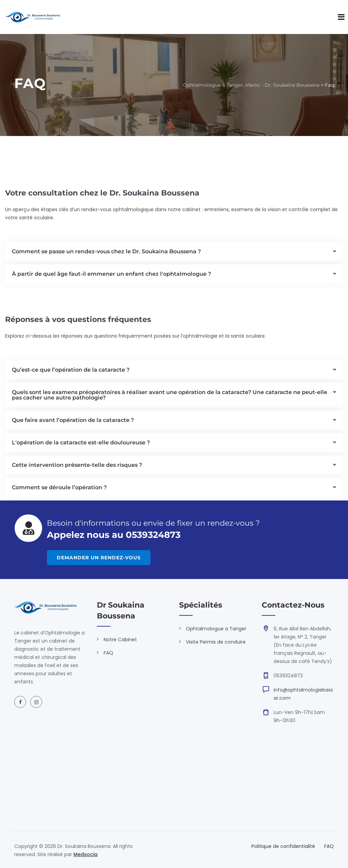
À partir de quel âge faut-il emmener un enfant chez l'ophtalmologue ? (111, 274)
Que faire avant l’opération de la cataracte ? (73, 420)
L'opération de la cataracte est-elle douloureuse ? (81, 442)
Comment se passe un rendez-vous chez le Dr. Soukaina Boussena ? (106, 251)
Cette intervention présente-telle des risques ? (77, 465)
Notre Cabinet (120, 640)
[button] (174, 252)
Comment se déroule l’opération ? (59, 487)
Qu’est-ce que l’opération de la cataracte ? (71, 370)
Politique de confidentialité (283, 846)
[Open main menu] (341, 17)
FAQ (108, 653)
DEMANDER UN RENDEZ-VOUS (103, 558)
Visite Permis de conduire (216, 642)
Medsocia (85, 854)
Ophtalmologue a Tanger (216, 629)
